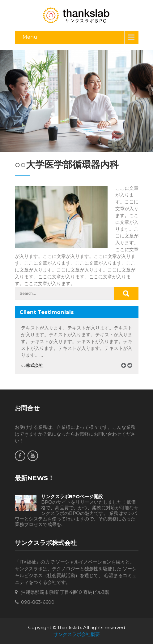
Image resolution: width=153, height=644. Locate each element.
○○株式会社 (32, 365)
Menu (30, 37)
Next (132, 373)
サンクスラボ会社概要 (77, 634)
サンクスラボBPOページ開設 (72, 497)
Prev (126, 373)
